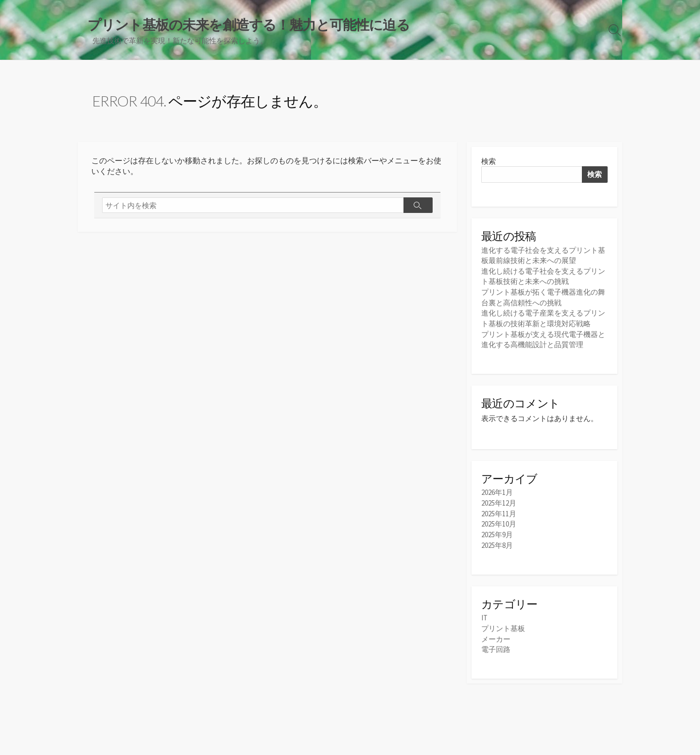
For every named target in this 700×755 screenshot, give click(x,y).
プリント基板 (503, 627)
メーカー (496, 638)
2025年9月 (497, 534)
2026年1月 (497, 493)
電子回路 (496, 648)
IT (484, 617)
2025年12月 (499, 503)
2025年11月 (499, 513)
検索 (489, 162)
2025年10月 (499, 523)
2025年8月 (497, 544)
